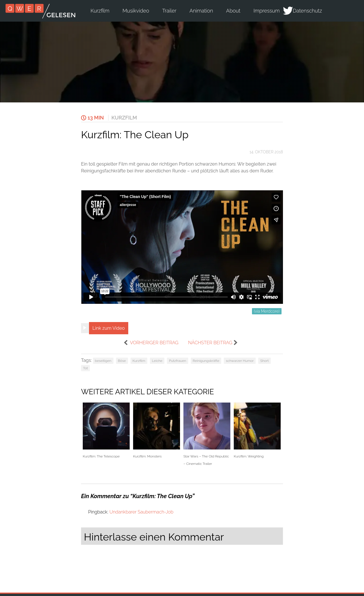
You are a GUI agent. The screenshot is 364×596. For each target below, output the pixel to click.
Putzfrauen (177, 361)
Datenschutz (308, 11)
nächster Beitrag (210, 343)
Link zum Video (109, 328)
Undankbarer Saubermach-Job (141, 512)
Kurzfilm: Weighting (257, 431)
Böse (122, 361)
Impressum (266, 11)
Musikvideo (136, 11)
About (233, 11)
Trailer (169, 11)
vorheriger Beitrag (154, 343)
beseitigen (103, 361)
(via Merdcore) (267, 311)
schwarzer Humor (240, 361)
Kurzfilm (100, 11)
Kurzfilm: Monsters (157, 431)
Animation (201, 11)
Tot (85, 368)
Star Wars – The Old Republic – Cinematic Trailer (207, 434)
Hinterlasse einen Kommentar (154, 537)
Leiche (157, 361)
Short (264, 361)
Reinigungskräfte (206, 361)
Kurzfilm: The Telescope (106, 431)
